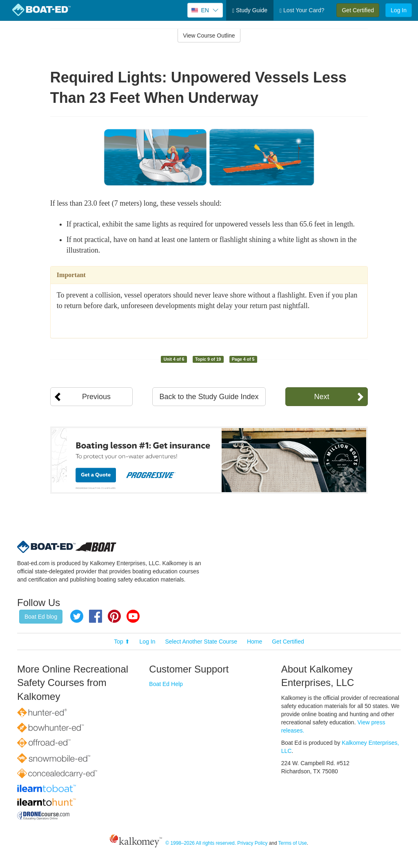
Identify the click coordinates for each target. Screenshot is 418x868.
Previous (96, 397)
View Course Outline (209, 36)
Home (255, 642)
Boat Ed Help (166, 684)
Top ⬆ (122, 642)
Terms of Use (293, 843)
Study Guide (250, 10)
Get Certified (358, 10)
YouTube (133, 616)
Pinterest (114, 616)
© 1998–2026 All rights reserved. (201, 843)
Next (321, 397)
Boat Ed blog (41, 617)
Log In (399, 10)
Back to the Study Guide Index (209, 397)
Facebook (96, 616)
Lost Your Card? (302, 10)
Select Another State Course (201, 642)
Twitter (77, 616)
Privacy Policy (252, 843)
